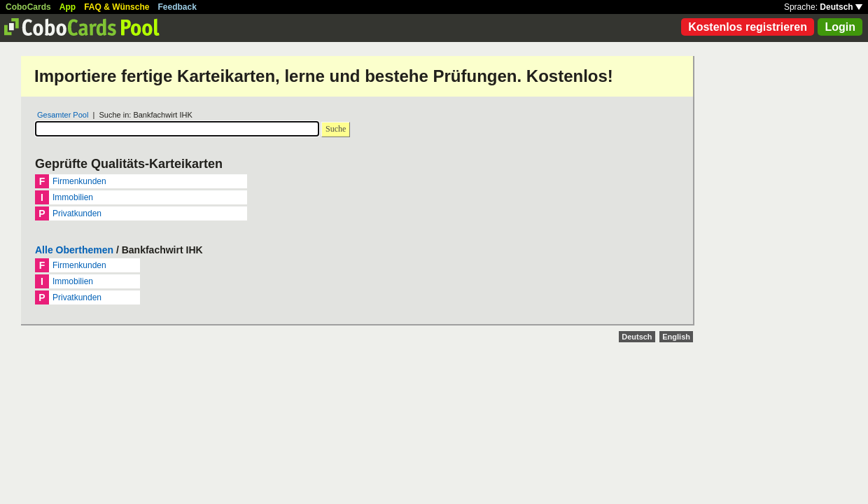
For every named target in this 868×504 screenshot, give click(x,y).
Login (840, 27)
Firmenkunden (79, 181)
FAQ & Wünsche (117, 7)
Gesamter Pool (63, 115)
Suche (336, 129)
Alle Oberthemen (74, 250)
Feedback (177, 7)
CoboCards (28, 7)
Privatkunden (77, 213)
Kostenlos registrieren (748, 27)
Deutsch (841, 7)
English (676, 337)
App (68, 7)
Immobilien (73, 197)
